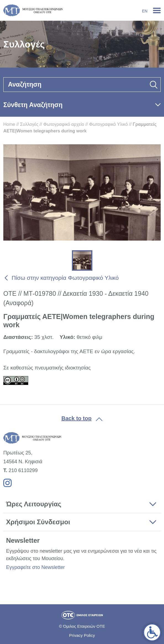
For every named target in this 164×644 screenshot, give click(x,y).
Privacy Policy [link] (82, 635)
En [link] (145, 11)
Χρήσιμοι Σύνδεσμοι (38, 522)
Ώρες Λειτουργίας (34, 504)
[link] (152, 632)
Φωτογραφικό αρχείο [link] (64, 124)
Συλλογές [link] (29, 124)
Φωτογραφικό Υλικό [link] (108, 124)
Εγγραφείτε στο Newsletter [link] (35, 567)
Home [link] (9, 124)
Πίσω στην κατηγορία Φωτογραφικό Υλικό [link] (65, 278)
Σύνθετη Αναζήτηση (33, 105)
